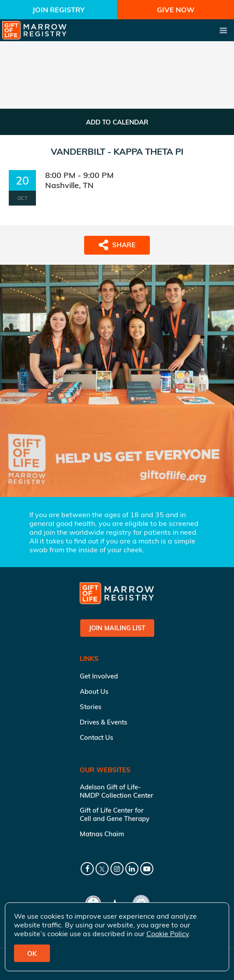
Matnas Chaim (102, 834)
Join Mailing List (117, 628)
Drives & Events (103, 722)
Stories (90, 707)
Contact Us (96, 737)
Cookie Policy (168, 934)
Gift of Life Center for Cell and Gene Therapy (115, 814)
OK (32, 953)
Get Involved (99, 676)
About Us (94, 691)
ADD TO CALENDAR (117, 122)
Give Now (176, 10)
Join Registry (58, 10)
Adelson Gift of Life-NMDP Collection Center (117, 791)
